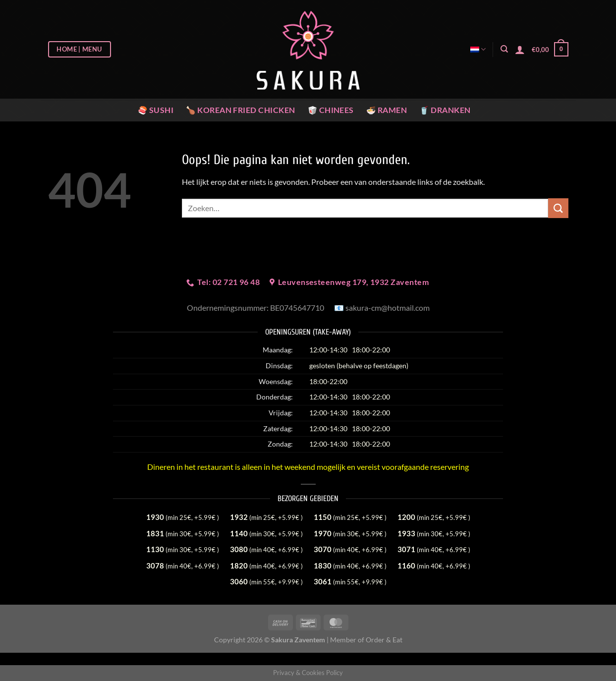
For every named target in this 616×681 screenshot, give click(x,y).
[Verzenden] (558, 208)
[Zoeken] (504, 49)
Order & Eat (384, 640)
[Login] (520, 50)
